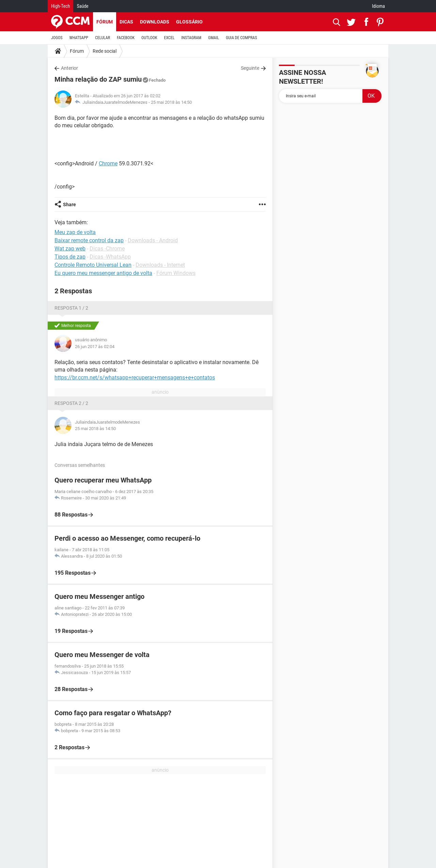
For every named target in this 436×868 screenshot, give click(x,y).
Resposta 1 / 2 (71, 308)
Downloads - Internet (160, 265)
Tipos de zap (70, 257)
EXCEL (169, 38)
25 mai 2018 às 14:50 (171, 102)
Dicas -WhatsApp (110, 257)
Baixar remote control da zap (89, 240)
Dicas (126, 22)
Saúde (82, 6)
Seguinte (250, 68)
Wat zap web (70, 249)
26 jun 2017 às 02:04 (95, 347)
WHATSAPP (79, 38)
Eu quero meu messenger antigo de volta (103, 273)
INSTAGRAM (191, 38)
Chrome (108, 163)
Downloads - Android (153, 240)
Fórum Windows (176, 273)
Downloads (155, 22)
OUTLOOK (149, 38)
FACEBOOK (126, 38)
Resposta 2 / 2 (71, 403)
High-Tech (60, 6)
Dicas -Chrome (107, 249)
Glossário (189, 22)
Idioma (378, 6)
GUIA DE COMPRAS (241, 38)
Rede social (105, 51)
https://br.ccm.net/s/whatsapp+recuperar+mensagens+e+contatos (135, 378)
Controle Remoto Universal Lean (93, 265)
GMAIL (214, 38)
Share (69, 204)
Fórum (105, 22)
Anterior (69, 68)
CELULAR (103, 38)
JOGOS (57, 38)
